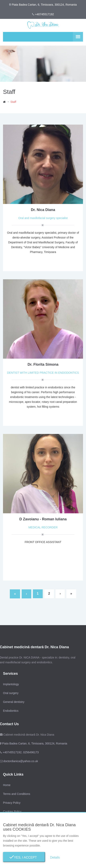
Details (55, 857)
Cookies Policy (12, 812)
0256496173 (30, 752)
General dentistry (14, 702)
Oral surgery (11, 693)
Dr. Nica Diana (43, 210)
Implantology (11, 684)
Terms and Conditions (17, 794)
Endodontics (11, 711)
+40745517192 (45, 14)
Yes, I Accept (24, 857)
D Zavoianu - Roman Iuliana (43, 520)
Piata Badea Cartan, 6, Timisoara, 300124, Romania (34, 743)
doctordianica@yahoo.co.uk (20, 761)
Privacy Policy (12, 803)
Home (7, 785)
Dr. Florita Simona (43, 365)
